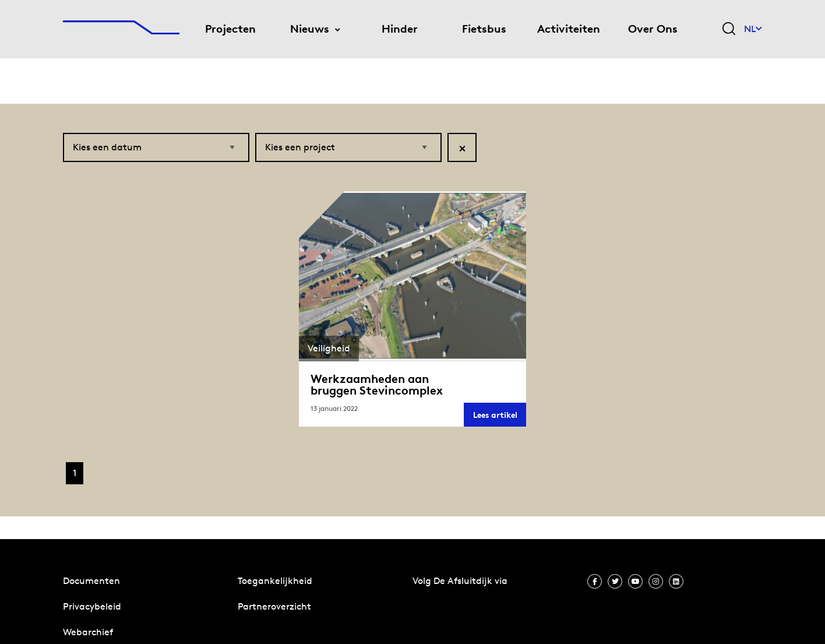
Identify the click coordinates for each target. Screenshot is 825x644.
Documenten (91, 581)
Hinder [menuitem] (400, 29)
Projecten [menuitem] (230, 29)
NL (753, 29)
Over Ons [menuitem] (653, 29)
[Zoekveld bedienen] (729, 29)
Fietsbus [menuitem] (484, 29)
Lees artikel (500, 418)
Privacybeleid (92, 606)
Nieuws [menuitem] (310, 29)
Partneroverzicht (274, 606)
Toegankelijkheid (275, 581)
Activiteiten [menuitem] (569, 29)
